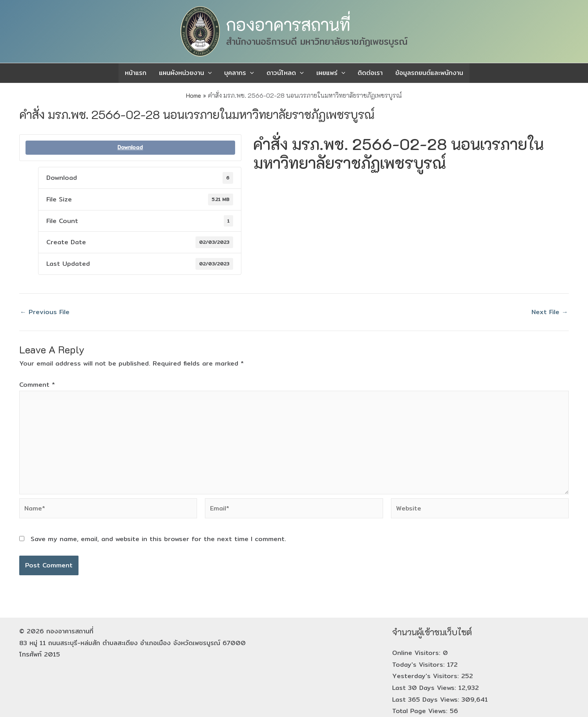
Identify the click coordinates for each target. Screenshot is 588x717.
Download (130, 147)
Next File (550, 312)
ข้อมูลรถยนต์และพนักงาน (429, 73)
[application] (208, 73)
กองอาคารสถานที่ (288, 24)
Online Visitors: (417, 653)
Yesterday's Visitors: (427, 676)
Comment (37, 385)
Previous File (45, 312)
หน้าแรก (136, 73)
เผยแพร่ (331, 73)
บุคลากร (239, 73)
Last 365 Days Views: (427, 700)
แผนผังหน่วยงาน (185, 73)
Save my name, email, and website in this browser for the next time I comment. (158, 539)
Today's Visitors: (420, 665)
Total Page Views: (421, 711)
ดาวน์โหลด (285, 73)
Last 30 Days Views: (425, 688)
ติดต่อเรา (370, 73)
